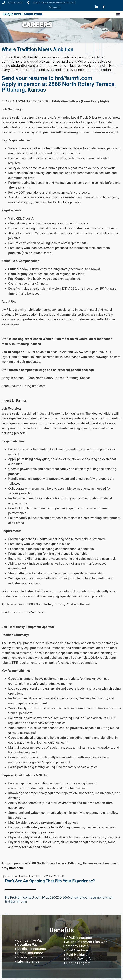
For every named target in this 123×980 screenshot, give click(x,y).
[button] (118, 14)
